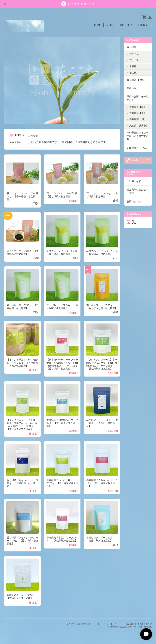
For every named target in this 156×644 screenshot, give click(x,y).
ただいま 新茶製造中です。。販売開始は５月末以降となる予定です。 (68, 142)
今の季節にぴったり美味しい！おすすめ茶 (137, 136)
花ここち (134, 54)
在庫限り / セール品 (137, 148)
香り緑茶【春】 (138, 107)
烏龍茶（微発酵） (139, 125)
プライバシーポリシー (108, 624)
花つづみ (134, 60)
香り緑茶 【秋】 (138, 119)
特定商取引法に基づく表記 (137, 191)
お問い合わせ (134, 201)
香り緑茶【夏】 (138, 113)
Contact (143, 25)
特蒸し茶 (132, 88)
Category (126, 25)
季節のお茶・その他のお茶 (137, 98)
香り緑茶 (132, 47)
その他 (133, 73)
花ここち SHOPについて (79, 624)
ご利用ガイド (134, 181)
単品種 (133, 66)
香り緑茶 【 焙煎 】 (137, 80)
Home (97, 25)
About (110, 25)
